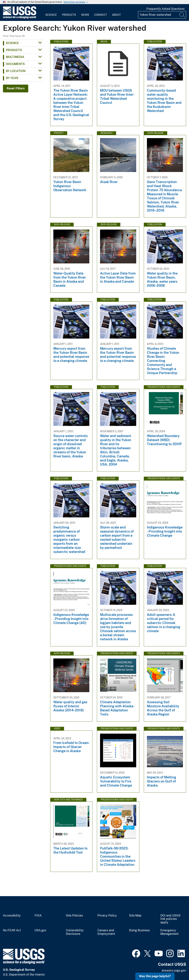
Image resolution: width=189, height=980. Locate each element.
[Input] (162, 15)
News (85, 15)
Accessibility (12, 916)
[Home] (20, 18)
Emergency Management (169, 932)
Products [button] (14, 50)
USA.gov (40, 930)
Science (51, 15)
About (116, 15)
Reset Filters (16, 88)
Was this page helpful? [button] (155, 976)
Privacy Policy (107, 916)
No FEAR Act (12, 930)
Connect (100, 15)
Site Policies (74, 916)
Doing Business (139, 930)
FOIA (38, 916)
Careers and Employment (106, 932)
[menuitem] (51, 13)
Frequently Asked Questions (165, 9)
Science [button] (12, 43)
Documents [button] (15, 64)
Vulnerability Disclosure (75, 932)
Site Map (135, 916)
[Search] (182, 15)
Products (69, 15)
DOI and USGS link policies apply (170, 919)
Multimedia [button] (15, 57)
